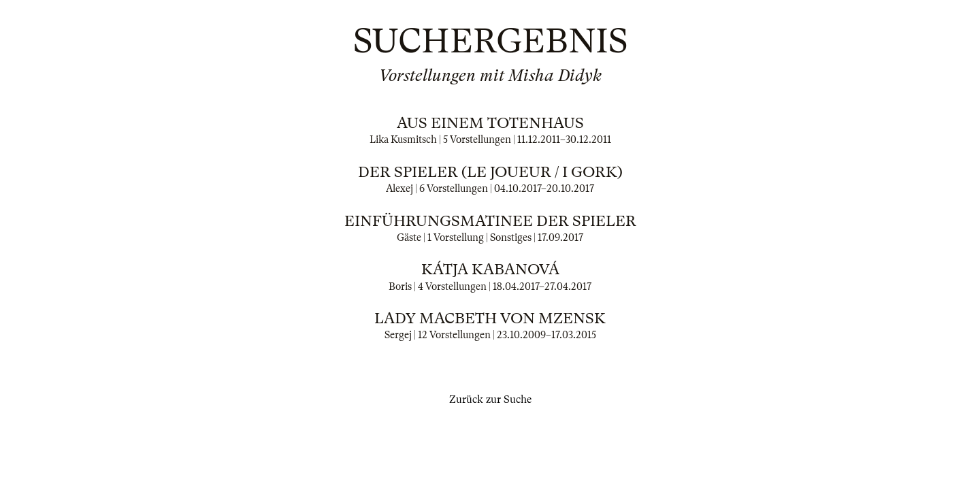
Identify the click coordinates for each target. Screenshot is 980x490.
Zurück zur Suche (490, 399)
